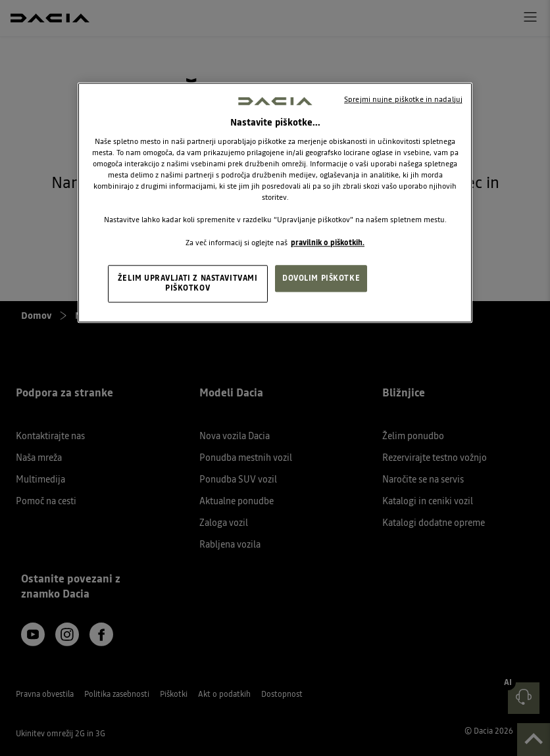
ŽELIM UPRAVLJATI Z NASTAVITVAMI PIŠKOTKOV (188, 283)
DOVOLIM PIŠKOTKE (321, 278)
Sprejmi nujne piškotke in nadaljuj (403, 99)
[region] (275, 203)
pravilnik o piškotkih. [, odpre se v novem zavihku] (328, 243)
